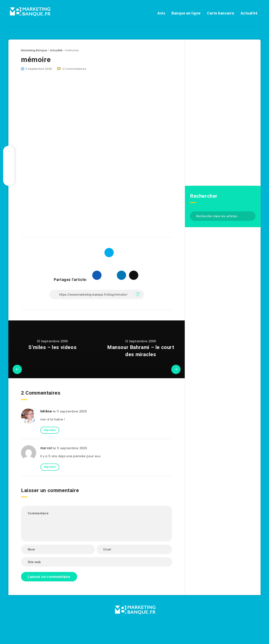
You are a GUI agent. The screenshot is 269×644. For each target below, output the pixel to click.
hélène (46, 411)
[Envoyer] (251, 216)
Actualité (249, 13)
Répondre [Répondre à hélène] (50, 430)
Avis (161, 13)
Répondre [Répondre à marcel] (50, 467)
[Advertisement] (97, 111)
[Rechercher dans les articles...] (223, 216)
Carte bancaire (221, 13)
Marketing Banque (34, 50)
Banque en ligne (186, 13)
